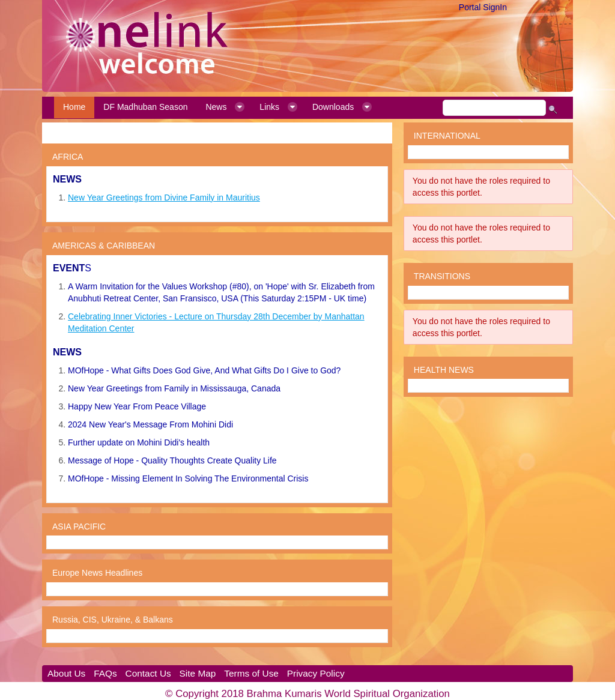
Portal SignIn (483, 7)
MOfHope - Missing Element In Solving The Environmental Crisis (188, 478)
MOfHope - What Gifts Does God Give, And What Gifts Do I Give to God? (204, 370)
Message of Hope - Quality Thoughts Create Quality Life (172, 460)
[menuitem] (74, 107)
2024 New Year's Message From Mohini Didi (150, 424)
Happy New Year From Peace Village (137, 406)
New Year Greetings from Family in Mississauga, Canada (174, 388)
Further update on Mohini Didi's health (139, 442)
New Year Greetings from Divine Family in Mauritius (164, 198)
